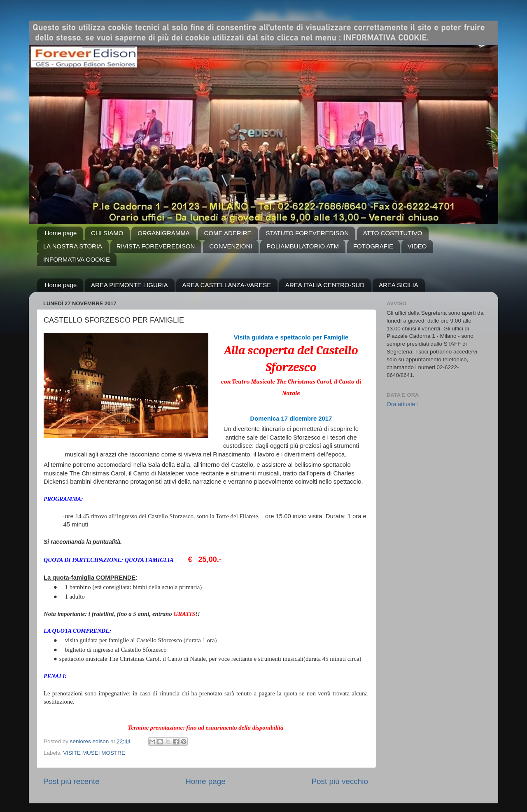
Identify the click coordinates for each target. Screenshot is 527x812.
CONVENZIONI (231, 246)
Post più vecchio (340, 781)
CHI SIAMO (107, 233)
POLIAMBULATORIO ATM (303, 246)
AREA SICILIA (399, 285)
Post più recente (71, 781)
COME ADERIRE (228, 233)
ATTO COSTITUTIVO (393, 233)
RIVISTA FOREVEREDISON (156, 246)
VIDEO (417, 246)
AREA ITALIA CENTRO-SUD (325, 285)
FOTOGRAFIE (373, 246)
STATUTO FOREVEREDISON (307, 233)
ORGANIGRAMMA (164, 233)
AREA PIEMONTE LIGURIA (129, 285)
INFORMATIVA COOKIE (77, 259)
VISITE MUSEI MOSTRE (94, 753)
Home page (61, 233)
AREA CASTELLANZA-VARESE (227, 285)
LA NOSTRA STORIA (73, 246)
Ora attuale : (402, 404)
